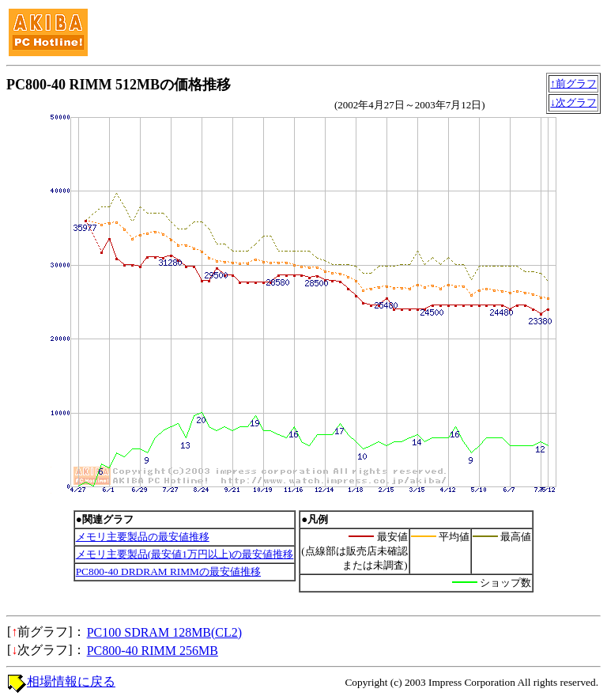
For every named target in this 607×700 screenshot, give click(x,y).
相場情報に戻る (71, 681)
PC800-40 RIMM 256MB (153, 651)
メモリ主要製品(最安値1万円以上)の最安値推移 (185, 554)
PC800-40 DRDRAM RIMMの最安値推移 (168, 571)
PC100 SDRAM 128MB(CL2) (164, 632)
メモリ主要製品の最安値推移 (143, 537)
